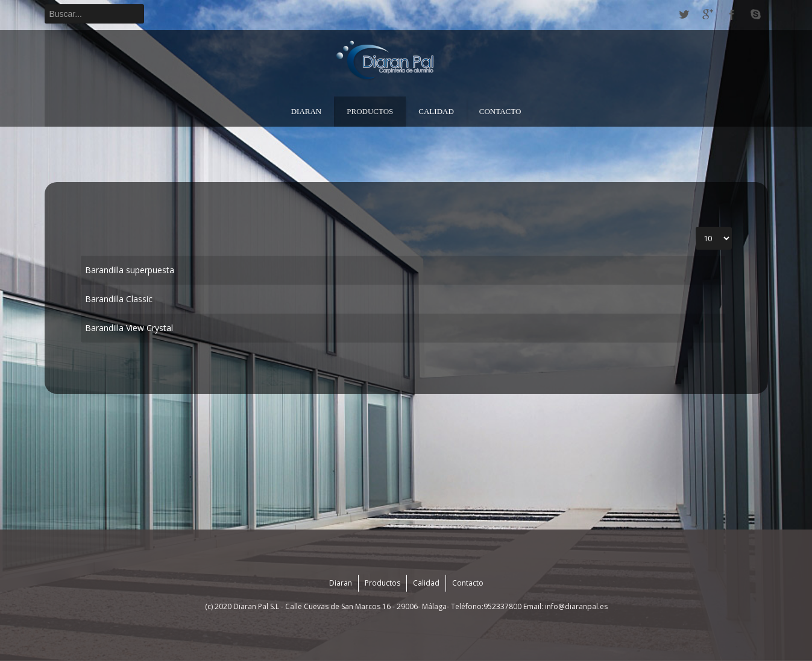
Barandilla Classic (119, 299)
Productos (370, 111)
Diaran (307, 111)
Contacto (500, 111)
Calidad (436, 111)
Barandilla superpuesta (130, 270)
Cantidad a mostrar (696, 227)
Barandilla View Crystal (129, 328)
